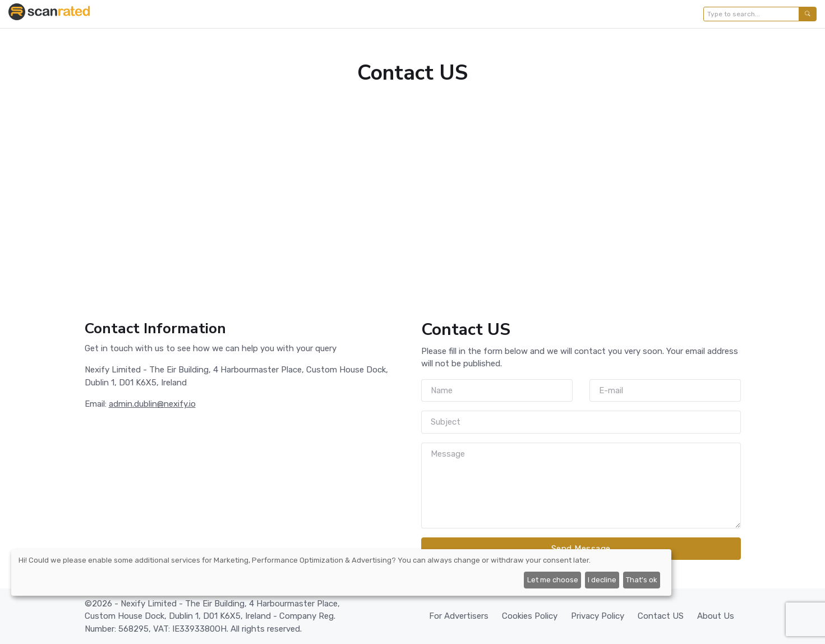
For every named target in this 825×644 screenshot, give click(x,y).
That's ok (642, 580)
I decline (602, 580)
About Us (716, 616)
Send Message (581, 549)
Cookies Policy (530, 616)
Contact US (661, 616)
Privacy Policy (598, 616)
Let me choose (553, 580)
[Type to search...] (751, 14)
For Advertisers (459, 616)
